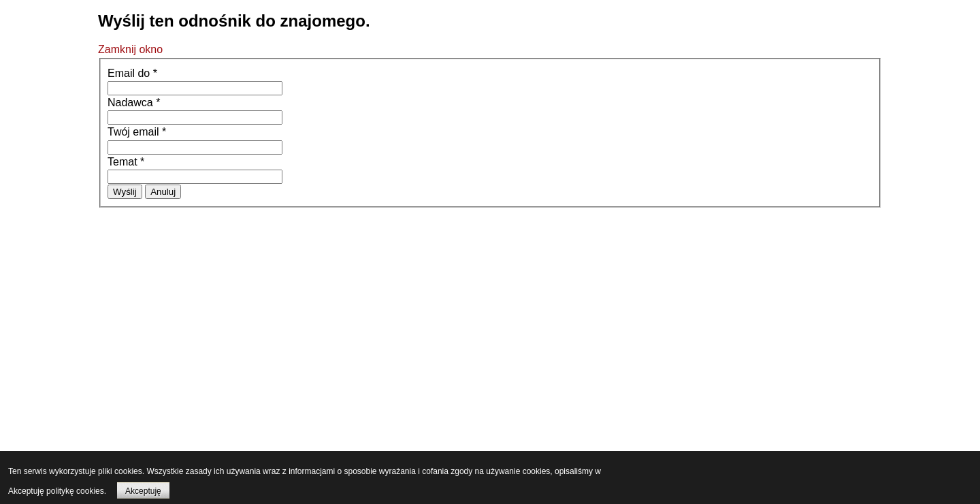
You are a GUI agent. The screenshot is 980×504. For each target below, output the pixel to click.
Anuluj (163, 192)
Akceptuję (143, 491)
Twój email (137, 132)
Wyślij (125, 192)
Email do (132, 73)
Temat (126, 162)
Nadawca (134, 103)
